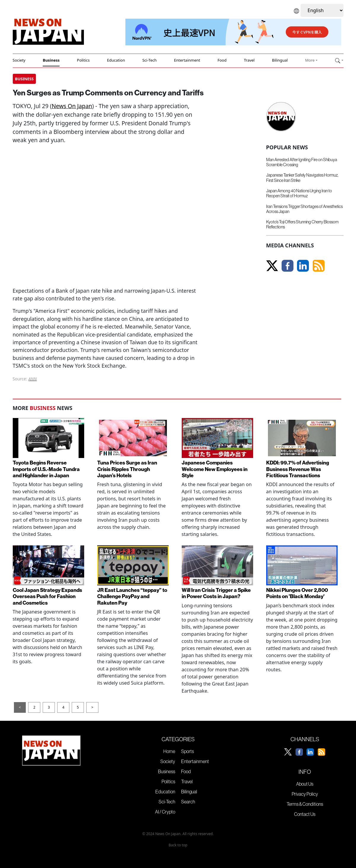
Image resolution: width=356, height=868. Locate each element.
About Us (305, 784)
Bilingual (280, 60)
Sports (187, 751)
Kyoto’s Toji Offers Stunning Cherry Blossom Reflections (302, 224)
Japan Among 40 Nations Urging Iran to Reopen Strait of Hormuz (299, 193)
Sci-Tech (149, 60)
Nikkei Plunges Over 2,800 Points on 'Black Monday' (297, 593)
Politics (83, 60)
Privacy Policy (305, 794)
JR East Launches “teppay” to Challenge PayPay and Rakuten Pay (132, 596)
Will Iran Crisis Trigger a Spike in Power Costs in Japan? (216, 593)
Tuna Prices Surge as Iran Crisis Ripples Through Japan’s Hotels (127, 469)
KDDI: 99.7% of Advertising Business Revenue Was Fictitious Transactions (298, 469)
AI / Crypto (165, 812)
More (310, 60)
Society (19, 60)
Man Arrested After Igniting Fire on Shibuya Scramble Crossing (302, 162)
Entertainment (187, 60)
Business (51, 60)
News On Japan (72, 106)
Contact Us (305, 814)
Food (222, 60)
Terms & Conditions (305, 804)
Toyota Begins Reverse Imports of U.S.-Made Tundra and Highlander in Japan (46, 469)
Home (169, 751)
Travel (249, 60)
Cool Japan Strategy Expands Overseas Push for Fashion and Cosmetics (47, 596)
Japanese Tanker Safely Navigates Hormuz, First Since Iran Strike (302, 178)
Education (116, 60)
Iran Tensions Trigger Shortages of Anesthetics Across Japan (304, 209)
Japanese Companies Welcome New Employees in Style (215, 469)
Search (188, 802)
